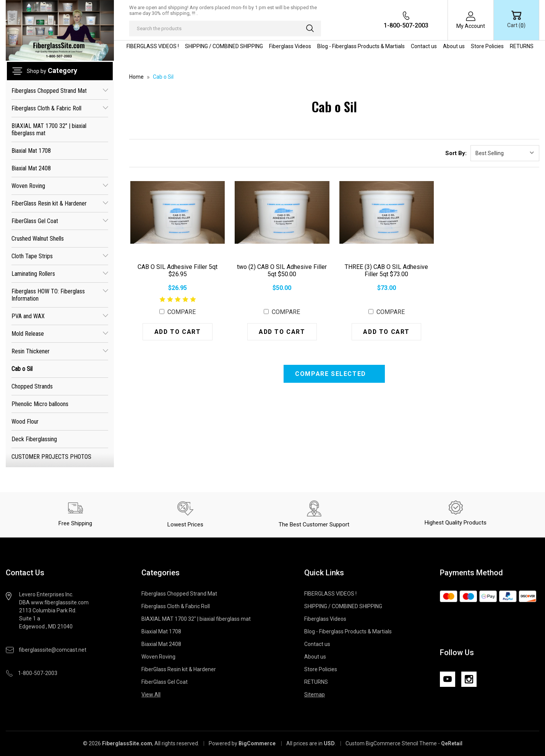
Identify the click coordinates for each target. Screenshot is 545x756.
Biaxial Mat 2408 (31, 168)
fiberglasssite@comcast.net (53, 650)
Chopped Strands (32, 386)
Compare (178, 312)
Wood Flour (25, 422)
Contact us (424, 46)
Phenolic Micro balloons (40, 404)
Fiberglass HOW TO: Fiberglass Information (60, 295)
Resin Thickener (60, 351)
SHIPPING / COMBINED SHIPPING (224, 46)
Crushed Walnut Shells (38, 239)
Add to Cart (178, 332)
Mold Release (60, 334)
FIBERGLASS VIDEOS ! (153, 46)
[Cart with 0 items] (516, 20)
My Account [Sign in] (471, 26)
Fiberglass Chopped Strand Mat (60, 91)
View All (151, 694)
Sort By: (456, 153)
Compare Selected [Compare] (332, 374)
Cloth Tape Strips (60, 256)
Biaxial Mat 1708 (31, 151)
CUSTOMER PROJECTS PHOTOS (51, 457)
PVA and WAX (60, 316)
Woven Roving (60, 186)
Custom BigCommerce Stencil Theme (391, 743)
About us (454, 46)
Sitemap (315, 694)
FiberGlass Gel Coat (60, 221)
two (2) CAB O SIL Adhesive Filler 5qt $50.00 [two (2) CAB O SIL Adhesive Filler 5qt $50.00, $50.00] (282, 270)
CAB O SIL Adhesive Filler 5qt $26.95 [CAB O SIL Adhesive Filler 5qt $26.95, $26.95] (178, 270)
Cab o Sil (22, 369)
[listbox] (505, 153)
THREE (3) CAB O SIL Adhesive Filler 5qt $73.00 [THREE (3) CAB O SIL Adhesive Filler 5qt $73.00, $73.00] (386, 270)
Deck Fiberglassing (34, 439)
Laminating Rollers (60, 274)
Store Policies (487, 46)
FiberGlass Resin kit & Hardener (60, 203)
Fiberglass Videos (290, 46)
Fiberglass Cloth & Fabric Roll (60, 108)
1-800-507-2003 (406, 25)
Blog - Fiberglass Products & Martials (361, 46)
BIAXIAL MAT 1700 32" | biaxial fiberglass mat (49, 130)
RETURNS (522, 46)
